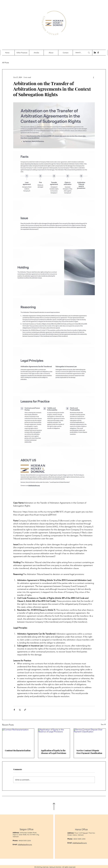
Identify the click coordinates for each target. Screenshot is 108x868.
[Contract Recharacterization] (18, 738)
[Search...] (79, 53)
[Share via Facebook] (14, 710)
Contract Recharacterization (18, 750)
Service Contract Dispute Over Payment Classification (89, 752)
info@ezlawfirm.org (25, 845)
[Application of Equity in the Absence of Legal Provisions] (54, 738)
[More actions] (93, 77)
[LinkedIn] (95, 53)
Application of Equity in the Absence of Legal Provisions (53, 752)
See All (103, 724)
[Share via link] (25, 710)
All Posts (6, 63)
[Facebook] (98, 53)
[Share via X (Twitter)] (20, 710)
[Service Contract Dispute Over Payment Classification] (90, 738)
